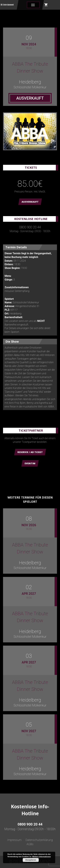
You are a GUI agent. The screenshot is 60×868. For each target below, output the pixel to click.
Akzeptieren (31, 860)
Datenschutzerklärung (39, 840)
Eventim (30, 463)
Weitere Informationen (42, 857)
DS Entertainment (7, 5)
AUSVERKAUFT (30, 202)
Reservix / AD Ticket (30, 452)
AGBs (30, 844)
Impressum (14, 840)
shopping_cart (46, 5)
